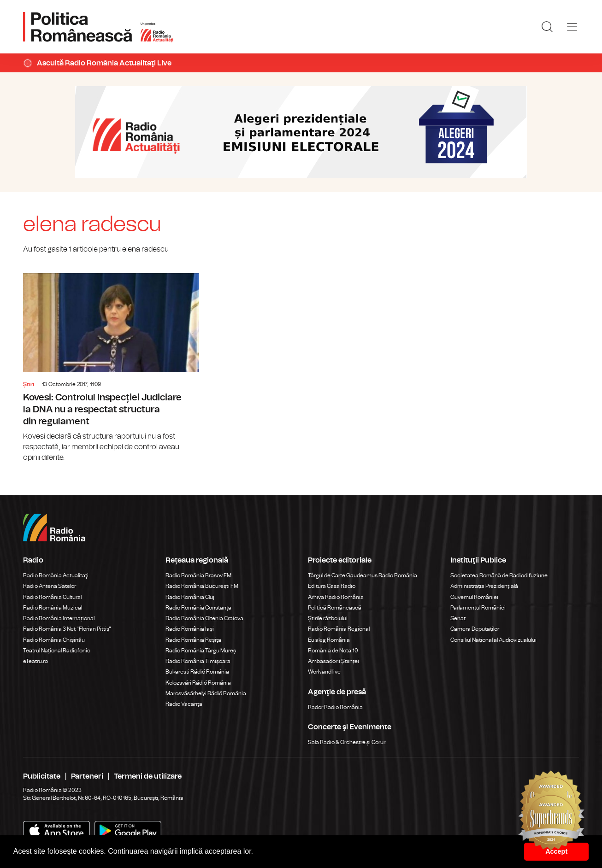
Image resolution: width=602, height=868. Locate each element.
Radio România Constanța (198, 608)
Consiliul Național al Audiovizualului (493, 640)
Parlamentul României (478, 608)
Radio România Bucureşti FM (202, 586)
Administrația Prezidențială (484, 586)
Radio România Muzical (53, 608)
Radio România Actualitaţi (56, 575)
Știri (29, 384)
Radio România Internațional (59, 618)
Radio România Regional (339, 629)
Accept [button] (556, 851)
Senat (458, 618)
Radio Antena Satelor (50, 586)
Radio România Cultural (52, 597)
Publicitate (42, 776)
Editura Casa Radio (332, 586)
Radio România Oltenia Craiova (204, 618)
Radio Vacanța (184, 704)
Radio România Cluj (190, 597)
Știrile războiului (328, 618)
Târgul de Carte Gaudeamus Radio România (363, 575)
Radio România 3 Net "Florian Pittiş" (67, 629)
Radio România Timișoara (198, 661)
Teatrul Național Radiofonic (57, 651)
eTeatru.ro (35, 661)
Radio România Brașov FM (198, 575)
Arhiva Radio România (336, 597)
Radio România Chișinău (54, 640)
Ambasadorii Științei (333, 661)
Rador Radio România (335, 707)
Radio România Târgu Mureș (201, 651)
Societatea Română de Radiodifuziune (499, 575)
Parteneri (87, 776)
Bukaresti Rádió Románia (197, 672)
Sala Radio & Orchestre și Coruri (347, 742)
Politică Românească (335, 608)
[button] (257, 852)
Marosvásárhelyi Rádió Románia (206, 693)
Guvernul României (474, 597)
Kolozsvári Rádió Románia (198, 683)
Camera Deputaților (475, 629)
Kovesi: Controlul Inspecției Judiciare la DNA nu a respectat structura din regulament (111, 368)
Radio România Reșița (193, 640)
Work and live (324, 672)
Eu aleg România (329, 640)
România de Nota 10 (333, 651)
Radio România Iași (190, 629)
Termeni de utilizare (148, 776)
